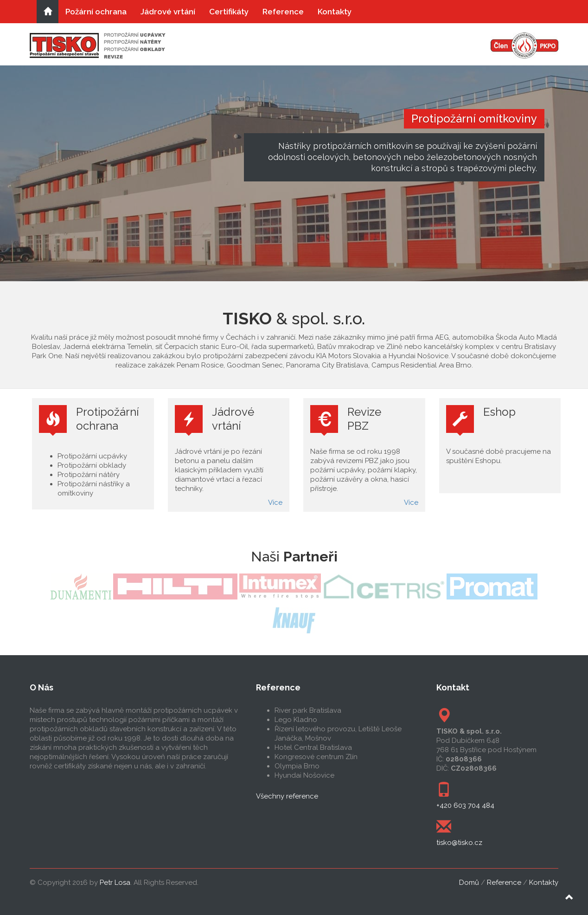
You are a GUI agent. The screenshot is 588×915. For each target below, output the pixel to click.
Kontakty (335, 12)
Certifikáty (229, 12)
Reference (283, 12)
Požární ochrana (96, 12)
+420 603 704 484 (465, 805)
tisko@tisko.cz (459, 843)
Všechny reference (287, 796)
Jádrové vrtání (168, 12)
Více (275, 503)
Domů (469, 883)
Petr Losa (115, 883)
